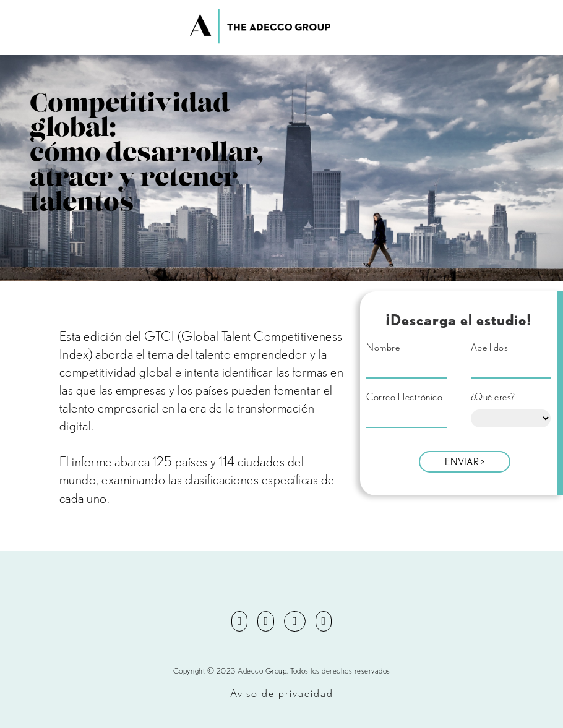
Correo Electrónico (404, 397)
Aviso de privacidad (282, 693)
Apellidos (490, 348)
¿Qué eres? (493, 397)
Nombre (383, 348)
